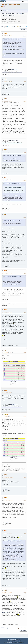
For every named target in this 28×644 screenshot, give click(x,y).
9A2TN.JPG (6, 522)
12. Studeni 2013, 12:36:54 (7, 592)
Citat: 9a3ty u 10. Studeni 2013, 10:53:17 (13, 277)
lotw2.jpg (13, 457)
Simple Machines (18, 641)
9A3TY (5, 150)
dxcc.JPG (5, 489)
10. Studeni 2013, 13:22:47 (7, 273)
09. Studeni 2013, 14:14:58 (7, 101)
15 (23, 27)
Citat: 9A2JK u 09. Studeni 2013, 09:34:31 (13, 39)
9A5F (5, 350)
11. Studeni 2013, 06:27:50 (8, 352)
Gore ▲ (19, 639)
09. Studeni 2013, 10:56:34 (7, 81)
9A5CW (6, 414)
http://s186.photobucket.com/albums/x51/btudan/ (12, 72)
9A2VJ (5, 475)
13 (20, 27)
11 (16, 27)
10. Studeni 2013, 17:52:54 (7, 312)
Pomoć (9, 639)
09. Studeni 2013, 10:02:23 (7, 36)
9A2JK (5, 271)
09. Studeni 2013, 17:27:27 (7, 180)
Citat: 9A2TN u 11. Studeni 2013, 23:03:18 (13, 541)
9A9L (5, 79)
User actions (23, 29)
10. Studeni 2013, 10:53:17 (7, 217)
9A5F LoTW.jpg (14, 382)
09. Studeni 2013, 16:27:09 (7, 152)
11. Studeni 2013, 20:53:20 (8, 477)
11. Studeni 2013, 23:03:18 (8, 500)
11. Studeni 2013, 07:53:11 (7, 393)
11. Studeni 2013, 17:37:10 (8, 417)
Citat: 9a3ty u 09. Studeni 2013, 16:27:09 (13, 184)
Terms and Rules (14, 639)
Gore (3, 628)
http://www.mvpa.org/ (14, 69)
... (10, 27)
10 (14, 27)
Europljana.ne (5, 612)
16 (25, 27)
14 (22, 27)
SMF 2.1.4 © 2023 (11, 641)
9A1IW (5, 33)
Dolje (3, 27)
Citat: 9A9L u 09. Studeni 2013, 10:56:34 (13, 156)
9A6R (5, 310)
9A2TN (5, 498)
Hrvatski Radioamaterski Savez (10, 6)
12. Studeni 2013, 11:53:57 (7, 533)
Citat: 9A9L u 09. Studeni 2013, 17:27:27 (13, 220)
